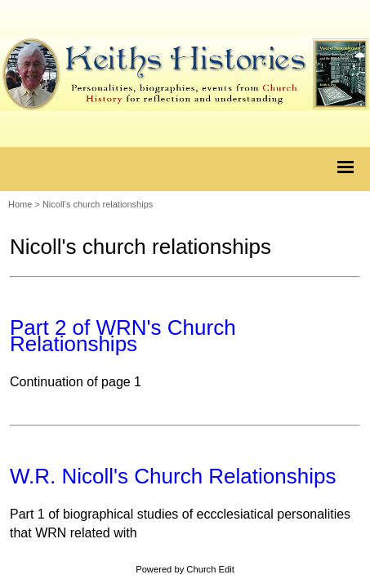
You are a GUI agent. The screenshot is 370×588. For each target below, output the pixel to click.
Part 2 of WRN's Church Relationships (123, 336)
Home (20, 204)
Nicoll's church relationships (98, 204)
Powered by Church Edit (185, 569)
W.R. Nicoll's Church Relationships (173, 476)
